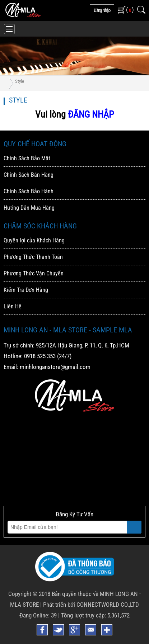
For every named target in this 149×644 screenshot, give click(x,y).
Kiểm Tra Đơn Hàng (26, 290)
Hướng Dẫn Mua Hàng (29, 208)
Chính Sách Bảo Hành (29, 191)
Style (20, 81)
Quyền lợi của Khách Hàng (34, 240)
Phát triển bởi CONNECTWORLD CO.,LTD (91, 605)
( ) (130, 10)
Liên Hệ (13, 306)
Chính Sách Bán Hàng (29, 175)
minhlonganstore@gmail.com (55, 367)
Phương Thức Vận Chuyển (34, 273)
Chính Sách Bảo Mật (27, 158)
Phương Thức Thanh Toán (33, 257)
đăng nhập (102, 10)
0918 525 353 (40, 356)
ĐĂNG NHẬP (91, 114)
